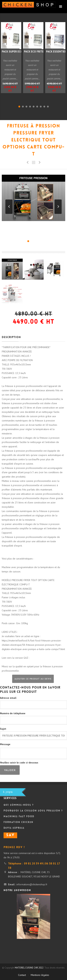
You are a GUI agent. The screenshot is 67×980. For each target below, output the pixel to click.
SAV (10, 835)
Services (10, 798)
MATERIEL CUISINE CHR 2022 (29, 968)
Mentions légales (40, 975)
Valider (10, 770)
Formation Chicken (18, 822)
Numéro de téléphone (13, 713)
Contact (22, 975)
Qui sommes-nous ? (19, 805)
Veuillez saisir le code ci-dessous (19, 763)
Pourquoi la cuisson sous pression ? (33, 811)
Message (5, 744)
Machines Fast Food (19, 817)
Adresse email (8, 698)
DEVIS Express (14, 828)
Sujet (3, 729)
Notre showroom (17, 891)
